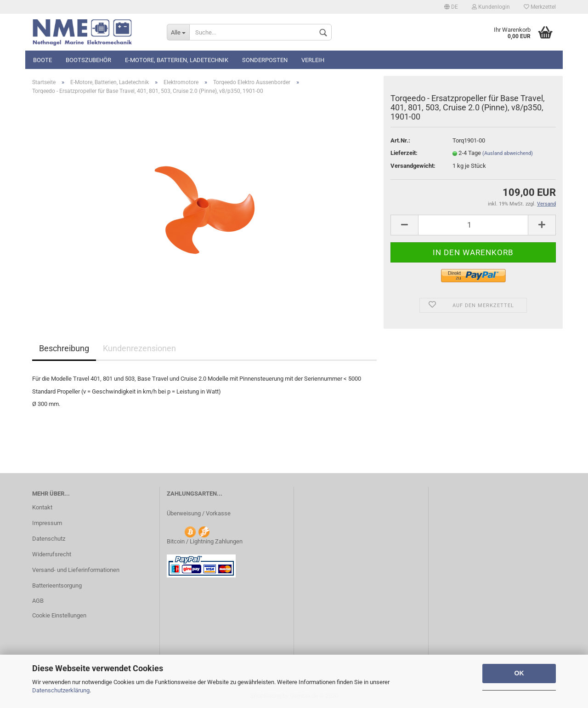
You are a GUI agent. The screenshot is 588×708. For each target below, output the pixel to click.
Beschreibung (64, 348)
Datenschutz (49, 539)
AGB (38, 601)
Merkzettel (540, 7)
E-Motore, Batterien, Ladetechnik (177, 60)
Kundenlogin (491, 7)
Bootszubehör (88, 60)
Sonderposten (265, 60)
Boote (42, 60)
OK (519, 673)
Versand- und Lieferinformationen (76, 570)
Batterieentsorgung (57, 585)
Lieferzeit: (404, 153)
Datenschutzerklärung (61, 690)
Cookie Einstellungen (59, 615)
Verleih (313, 60)
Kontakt (42, 507)
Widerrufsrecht (52, 554)
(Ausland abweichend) (508, 153)
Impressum (47, 523)
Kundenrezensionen (139, 348)
